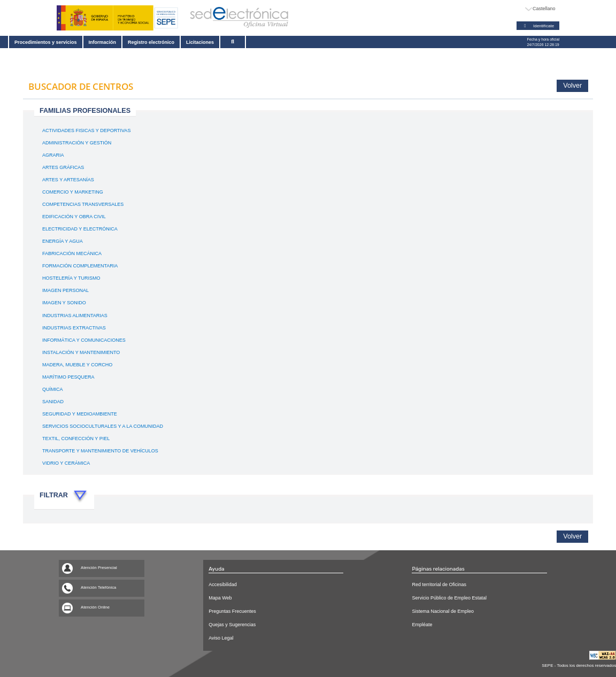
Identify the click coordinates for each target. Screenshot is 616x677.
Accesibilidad (223, 584)
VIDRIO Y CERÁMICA (66, 464)
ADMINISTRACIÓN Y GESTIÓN (77, 143)
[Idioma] (541, 9)
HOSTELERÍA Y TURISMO (71, 279)
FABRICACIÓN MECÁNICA (72, 254)
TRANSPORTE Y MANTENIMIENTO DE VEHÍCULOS (100, 451)
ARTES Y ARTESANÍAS (68, 180)
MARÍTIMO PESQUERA (68, 378)
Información (104, 42)
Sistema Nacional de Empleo (443, 611)
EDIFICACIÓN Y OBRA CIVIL (74, 217)
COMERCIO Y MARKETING (73, 193)
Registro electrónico (155, 42)
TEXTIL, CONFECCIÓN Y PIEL (76, 439)
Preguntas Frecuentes (232, 611)
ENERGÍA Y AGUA (63, 242)
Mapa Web (220, 598)
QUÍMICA (53, 390)
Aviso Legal (221, 638)
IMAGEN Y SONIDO (64, 303)
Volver (572, 86)
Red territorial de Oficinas (439, 584)
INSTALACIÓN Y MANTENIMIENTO (81, 353)
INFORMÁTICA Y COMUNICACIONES (84, 341)
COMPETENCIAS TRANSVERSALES (83, 205)
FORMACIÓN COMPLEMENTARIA (80, 266)
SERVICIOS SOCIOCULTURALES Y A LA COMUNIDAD (103, 427)
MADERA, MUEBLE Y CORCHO (77, 365)
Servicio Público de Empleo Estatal (449, 598)
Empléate (422, 625)
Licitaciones (204, 42)
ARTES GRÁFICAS (63, 168)
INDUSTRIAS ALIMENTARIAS (75, 316)
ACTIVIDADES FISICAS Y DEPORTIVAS (86, 131)
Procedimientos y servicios (46, 42)
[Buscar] (238, 42)
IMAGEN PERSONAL (66, 291)
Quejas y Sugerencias (232, 625)
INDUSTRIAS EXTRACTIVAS (74, 328)
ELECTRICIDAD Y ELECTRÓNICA (80, 229)
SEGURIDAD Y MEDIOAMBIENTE (80, 414)
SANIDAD (53, 402)
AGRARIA (53, 156)
